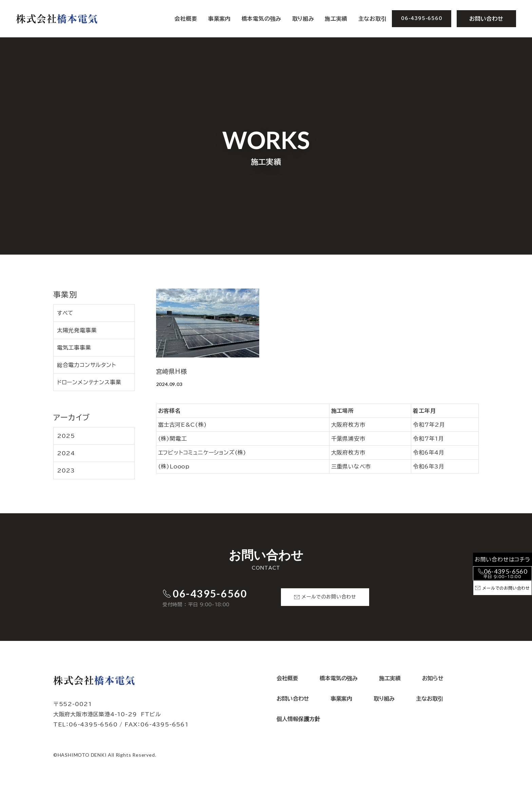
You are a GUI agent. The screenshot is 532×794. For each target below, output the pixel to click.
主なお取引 (373, 19)
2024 (66, 453)
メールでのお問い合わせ (329, 597)
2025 (66, 436)
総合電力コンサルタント (87, 365)
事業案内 (341, 699)
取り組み (303, 19)
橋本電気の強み (262, 19)
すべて (65, 313)
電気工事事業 (74, 348)
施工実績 (336, 19)
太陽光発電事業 (77, 330)
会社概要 (186, 19)
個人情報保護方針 (298, 719)
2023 (66, 470)
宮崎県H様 (172, 371)
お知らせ (433, 678)
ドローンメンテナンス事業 (89, 382)
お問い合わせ (486, 19)
